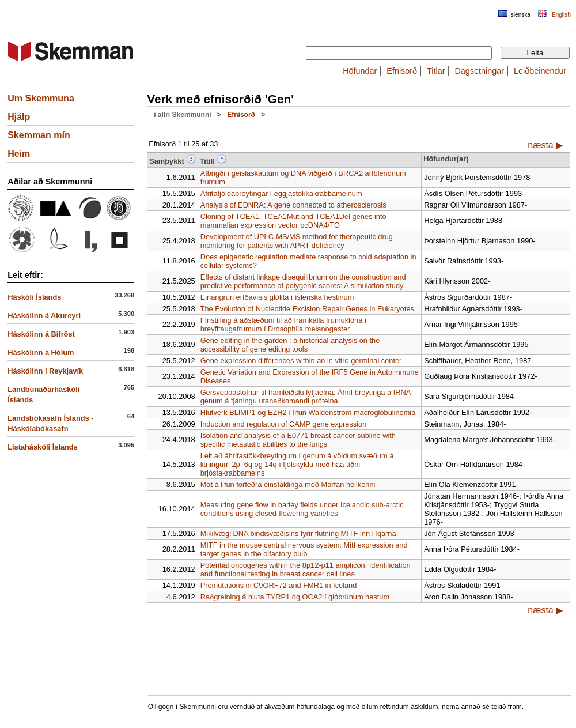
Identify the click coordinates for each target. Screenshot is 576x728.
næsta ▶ (545, 145)
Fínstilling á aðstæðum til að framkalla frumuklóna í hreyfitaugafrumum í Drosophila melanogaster (284, 325)
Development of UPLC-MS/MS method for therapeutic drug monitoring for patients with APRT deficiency (297, 241)
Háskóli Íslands (34, 297)
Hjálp (19, 117)
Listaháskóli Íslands (43, 447)
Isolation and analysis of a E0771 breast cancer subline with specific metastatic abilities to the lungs (298, 440)
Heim (19, 154)
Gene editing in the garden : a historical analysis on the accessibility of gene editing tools (290, 345)
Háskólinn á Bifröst (41, 334)
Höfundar (360, 71)
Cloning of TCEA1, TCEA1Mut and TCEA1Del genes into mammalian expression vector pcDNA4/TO (293, 221)
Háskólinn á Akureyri (44, 316)
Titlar (436, 71)
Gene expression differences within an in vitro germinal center (301, 361)
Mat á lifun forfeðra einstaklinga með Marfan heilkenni (288, 484)
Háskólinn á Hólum (41, 352)
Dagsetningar (479, 71)
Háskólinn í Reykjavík (45, 371)
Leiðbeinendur (540, 71)
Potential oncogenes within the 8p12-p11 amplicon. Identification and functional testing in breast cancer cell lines (306, 569)
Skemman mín (39, 135)
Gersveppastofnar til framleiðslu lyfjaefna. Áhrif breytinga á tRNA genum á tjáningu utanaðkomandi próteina (306, 397)
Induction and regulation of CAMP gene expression (284, 424)
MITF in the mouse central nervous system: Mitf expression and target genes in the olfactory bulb (304, 549)
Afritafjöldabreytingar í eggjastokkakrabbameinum (281, 193)
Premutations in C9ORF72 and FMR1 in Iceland (279, 585)
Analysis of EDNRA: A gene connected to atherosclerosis (293, 205)
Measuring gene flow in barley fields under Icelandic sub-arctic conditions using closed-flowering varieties (302, 509)
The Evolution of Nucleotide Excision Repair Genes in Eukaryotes (307, 309)
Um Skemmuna (41, 98)
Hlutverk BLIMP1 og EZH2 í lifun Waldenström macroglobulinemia (308, 412)
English (561, 15)
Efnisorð (402, 71)
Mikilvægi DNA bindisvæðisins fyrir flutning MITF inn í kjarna (298, 533)
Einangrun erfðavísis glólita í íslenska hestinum (277, 297)
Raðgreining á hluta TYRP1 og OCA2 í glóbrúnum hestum (295, 597)
